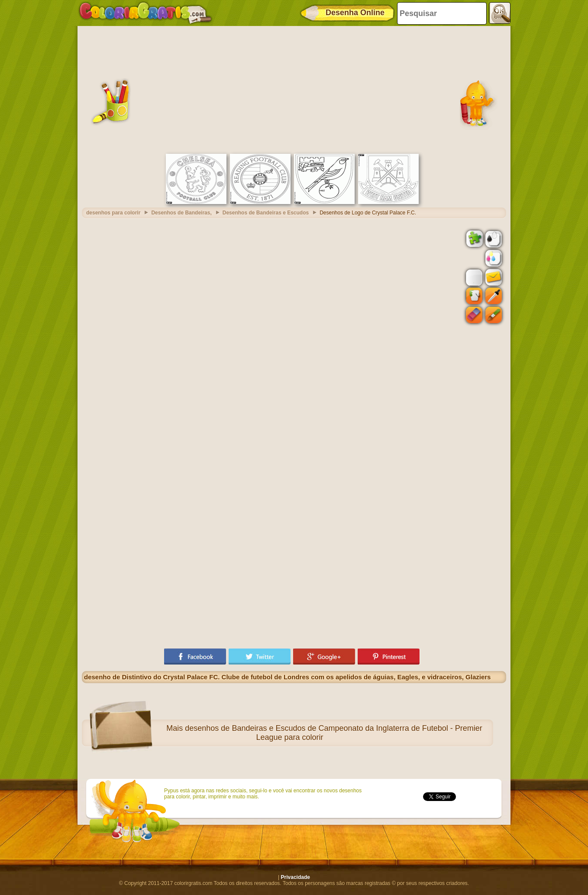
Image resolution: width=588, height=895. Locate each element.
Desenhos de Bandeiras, (181, 213)
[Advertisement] (294, 89)
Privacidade (296, 877)
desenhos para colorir (113, 213)
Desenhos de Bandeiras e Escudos (266, 213)
